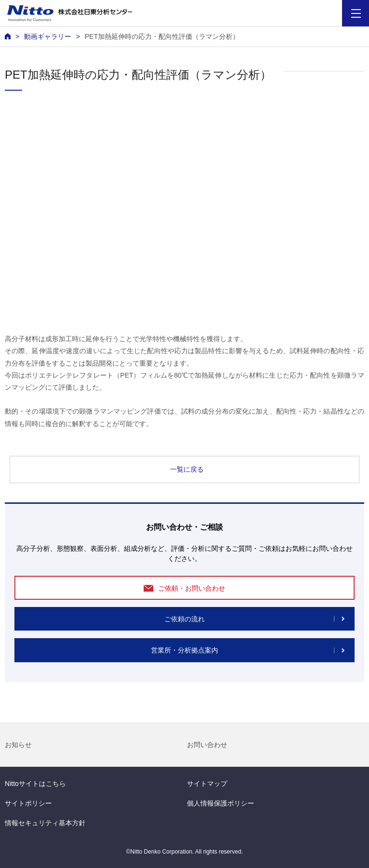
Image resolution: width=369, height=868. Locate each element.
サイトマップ (207, 784)
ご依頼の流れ (184, 619)
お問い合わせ (207, 745)
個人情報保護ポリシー (221, 803)
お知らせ (18, 745)
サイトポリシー (28, 803)
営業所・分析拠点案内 (184, 650)
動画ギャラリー (48, 36)
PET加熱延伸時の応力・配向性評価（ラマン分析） (162, 36)
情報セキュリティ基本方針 (45, 823)
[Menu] (356, 13)
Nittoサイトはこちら (35, 784)
